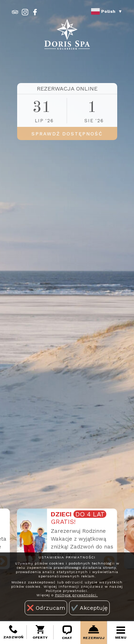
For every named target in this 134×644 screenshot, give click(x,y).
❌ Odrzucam (46, 608)
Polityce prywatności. (76, 595)
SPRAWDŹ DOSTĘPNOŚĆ (67, 134)
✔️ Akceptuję (89, 608)
